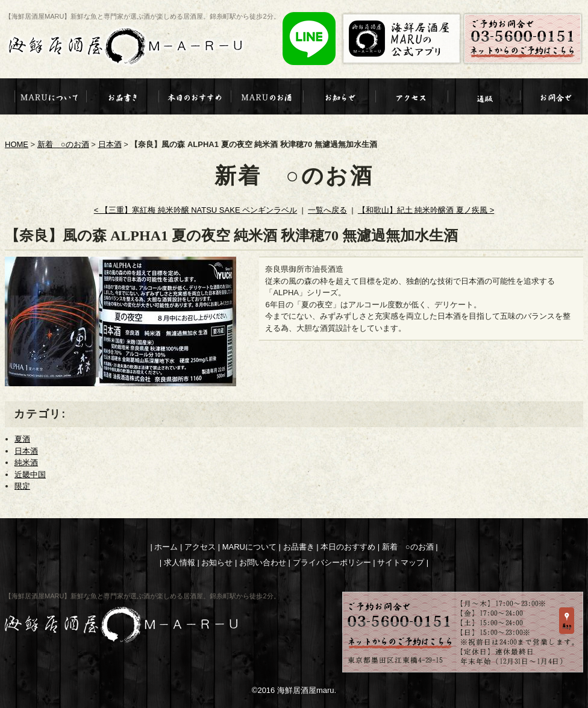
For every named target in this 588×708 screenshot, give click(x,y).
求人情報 (180, 562)
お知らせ (217, 562)
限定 (22, 486)
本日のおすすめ (348, 547)
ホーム (166, 547)
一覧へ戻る (327, 210)
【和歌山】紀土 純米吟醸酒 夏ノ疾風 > (426, 210)
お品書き (299, 547)
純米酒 (26, 462)
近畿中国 (30, 475)
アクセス (200, 547)
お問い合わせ (263, 562)
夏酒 (22, 439)
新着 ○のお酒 (63, 144)
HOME (17, 144)
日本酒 (110, 144)
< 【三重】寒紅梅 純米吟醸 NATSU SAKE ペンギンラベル (195, 210)
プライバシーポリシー (332, 562)
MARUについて (249, 547)
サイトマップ (401, 562)
